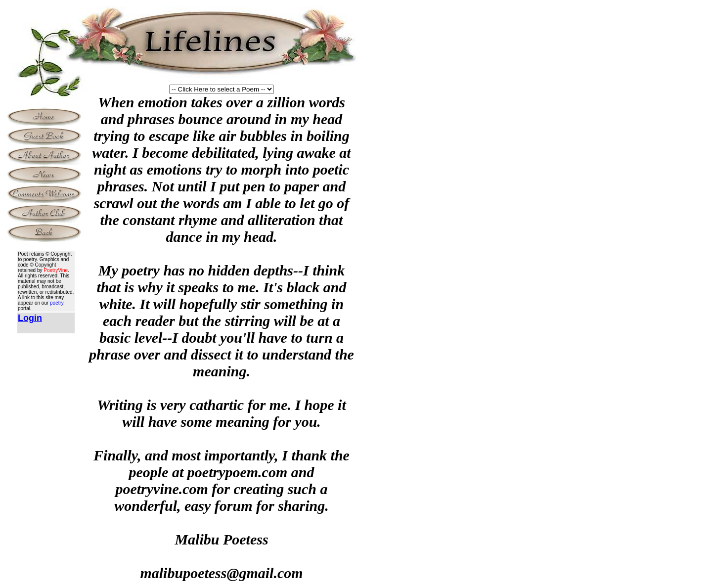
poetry (57, 303)
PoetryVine (56, 270)
